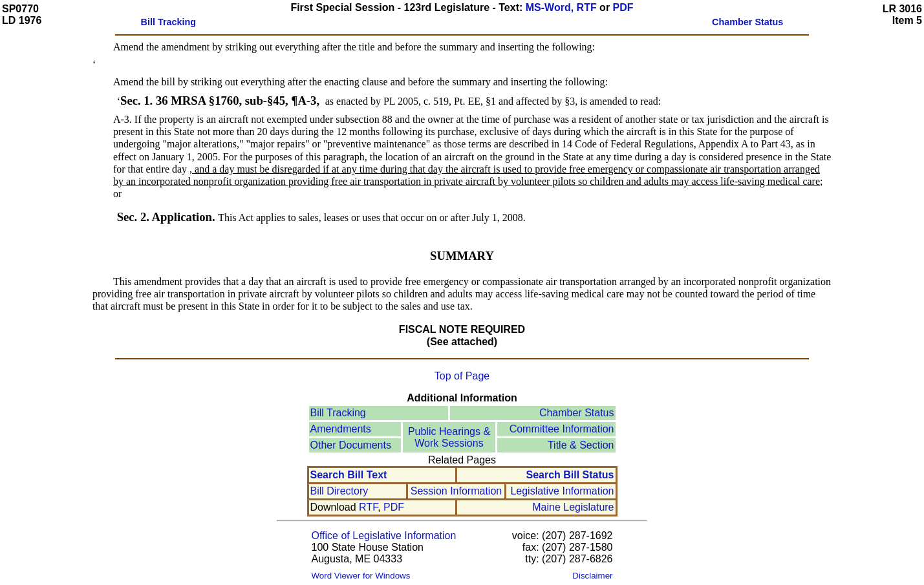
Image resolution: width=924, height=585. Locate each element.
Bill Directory (339, 491)
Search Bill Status (570, 475)
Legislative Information (562, 491)
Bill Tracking (338, 413)
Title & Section (581, 445)
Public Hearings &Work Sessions (449, 437)
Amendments (341, 429)
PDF (623, 7)
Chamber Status (577, 413)
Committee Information (562, 429)
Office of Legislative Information (384, 536)
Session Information (456, 491)
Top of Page (462, 376)
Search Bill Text (349, 475)
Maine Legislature (573, 507)
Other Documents (351, 445)
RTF (368, 507)
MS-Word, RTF (561, 7)
